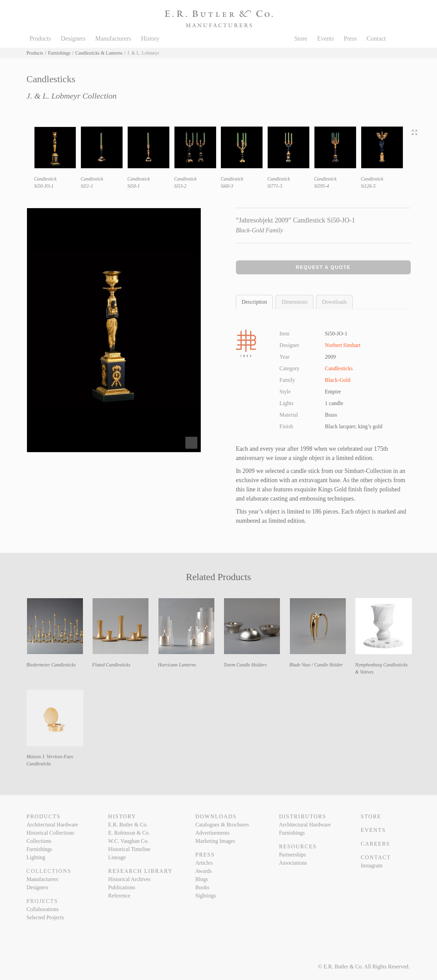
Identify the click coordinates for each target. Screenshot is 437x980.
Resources (298, 846)
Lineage (117, 857)
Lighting (36, 857)
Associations (293, 863)
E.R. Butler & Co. (128, 825)
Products (40, 39)
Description (255, 302)
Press (350, 39)
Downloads (334, 302)
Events (326, 39)
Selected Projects (45, 917)
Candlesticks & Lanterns (99, 53)
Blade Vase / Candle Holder (316, 665)
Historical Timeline (129, 849)
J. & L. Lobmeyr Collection (72, 96)
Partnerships (292, 855)
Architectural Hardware (52, 825)
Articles (204, 863)
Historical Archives (129, 879)
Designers (73, 39)
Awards (203, 871)
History (150, 39)
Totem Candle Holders (245, 665)
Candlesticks (339, 368)
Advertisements (212, 833)
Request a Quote (323, 267)
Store (301, 39)
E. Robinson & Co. (129, 833)
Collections (39, 841)
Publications (122, 887)
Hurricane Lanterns (177, 665)
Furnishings (59, 53)
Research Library (140, 871)
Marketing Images (215, 841)
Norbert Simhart (343, 345)
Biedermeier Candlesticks (51, 665)
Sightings (206, 896)
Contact (376, 39)
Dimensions (294, 302)
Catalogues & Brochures (222, 825)
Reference (119, 896)
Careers (375, 844)
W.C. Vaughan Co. (129, 841)
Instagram (371, 866)
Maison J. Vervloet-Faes (50, 757)
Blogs (202, 879)
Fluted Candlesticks (111, 665)
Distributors (302, 816)
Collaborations (43, 909)
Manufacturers (113, 39)
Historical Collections (51, 833)
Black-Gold (338, 380)
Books (202, 887)
